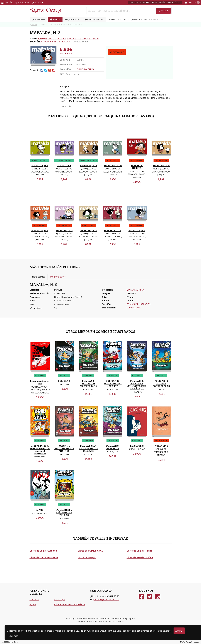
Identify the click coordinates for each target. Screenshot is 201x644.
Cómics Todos (81, 42)
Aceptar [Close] (179, 631)
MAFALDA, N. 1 (40, 165)
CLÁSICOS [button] (146, 19)
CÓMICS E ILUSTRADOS (56, 41)
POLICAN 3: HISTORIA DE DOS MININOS (64, 448)
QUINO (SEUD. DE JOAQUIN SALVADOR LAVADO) (68, 38)
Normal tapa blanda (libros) (68, 297)
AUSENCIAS (161, 446)
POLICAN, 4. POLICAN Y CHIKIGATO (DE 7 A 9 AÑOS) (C (137, 385)
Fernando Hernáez (192, 642)
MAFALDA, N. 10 (113, 165)
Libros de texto (94, 19)
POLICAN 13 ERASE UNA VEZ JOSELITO (113, 384)
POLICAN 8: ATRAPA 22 (113, 447)
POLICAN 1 (64, 381)
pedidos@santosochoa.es (170, 2)
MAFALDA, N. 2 (88, 230)
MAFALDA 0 (64, 165)
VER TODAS (158, 19)
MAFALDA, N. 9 (161, 165)
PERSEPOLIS (137, 446)
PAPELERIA (39, 19)
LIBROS (55, 19)
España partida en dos (40, 382)
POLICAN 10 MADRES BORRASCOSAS (161, 384)
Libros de (43, 551)
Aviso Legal (59, 600)
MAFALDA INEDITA (137, 167)
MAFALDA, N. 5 (113, 230)
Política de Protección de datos (69, 604)
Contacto (34, 600)
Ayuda (33, 605)
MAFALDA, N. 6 (88, 165)
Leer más (13, 636)
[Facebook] (141, 597)
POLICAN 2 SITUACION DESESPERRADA (88, 384)
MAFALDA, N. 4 (137, 230)
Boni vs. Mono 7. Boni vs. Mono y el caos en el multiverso (40, 450)
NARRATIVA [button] (114, 19)
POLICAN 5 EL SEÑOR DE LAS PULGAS (64, 513)
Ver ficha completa (70, 74)
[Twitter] (149, 597)
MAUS (40, 510)
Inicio (33, 25)
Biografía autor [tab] (58, 277)
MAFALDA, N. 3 (64, 230)
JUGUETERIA (72, 19)
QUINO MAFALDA (85, 69)
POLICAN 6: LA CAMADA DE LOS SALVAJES (88, 448)
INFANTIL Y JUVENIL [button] (131, 19)
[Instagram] (158, 597)
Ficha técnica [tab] (39, 277)
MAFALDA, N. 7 (40, 230)
